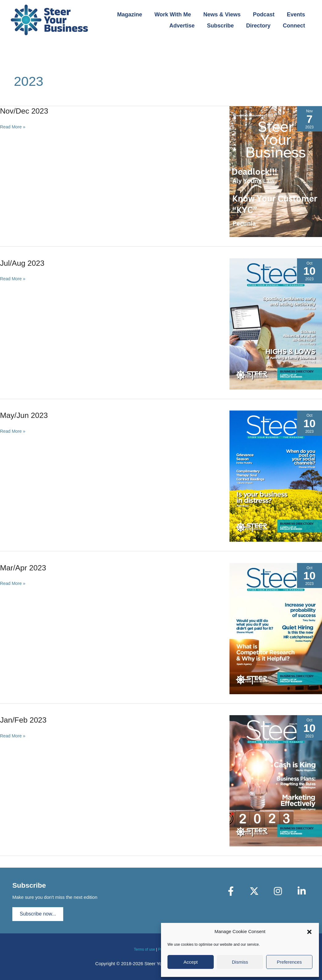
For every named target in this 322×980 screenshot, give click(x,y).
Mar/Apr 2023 (24, 568)
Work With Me (177, 15)
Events (297, 15)
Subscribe (223, 26)
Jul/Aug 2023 (23, 263)
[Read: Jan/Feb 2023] (276, 780)
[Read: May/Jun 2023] (276, 476)
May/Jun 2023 (25, 415)
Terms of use (144, 949)
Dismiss (240, 962)
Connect (295, 26)
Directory (260, 26)
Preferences (289, 962)
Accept (191, 962)
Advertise (186, 26)
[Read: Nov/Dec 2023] (276, 171)
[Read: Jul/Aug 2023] (276, 323)
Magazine (135, 15)
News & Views (225, 15)
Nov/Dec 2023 (25, 111)
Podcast (266, 15)
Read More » (13, 127)
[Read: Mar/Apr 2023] (276, 628)
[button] (309, 932)
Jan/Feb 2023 (25, 720)
